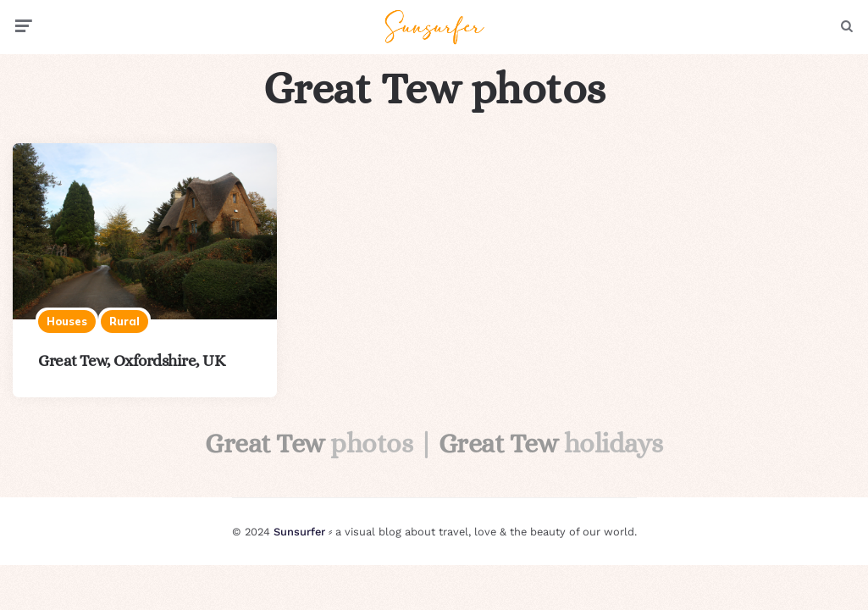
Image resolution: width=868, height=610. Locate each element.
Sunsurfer (299, 532)
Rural (124, 321)
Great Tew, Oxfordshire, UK (131, 360)
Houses (67, 321)
